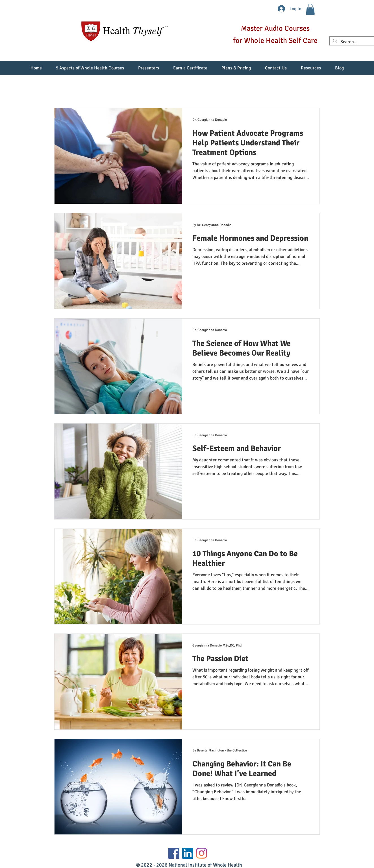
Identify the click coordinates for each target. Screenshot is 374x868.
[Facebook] (174, 853)
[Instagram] (202, 853)
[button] (310, 9)
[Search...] (354, 42)
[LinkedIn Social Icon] (188, 853)
